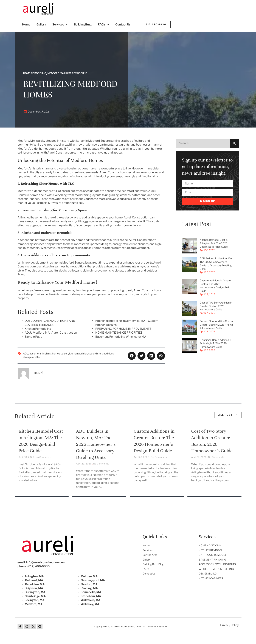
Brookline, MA (35, 584)
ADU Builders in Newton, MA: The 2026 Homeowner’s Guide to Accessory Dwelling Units (96, 444)
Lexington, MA (35, 600)
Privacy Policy (229, 625)
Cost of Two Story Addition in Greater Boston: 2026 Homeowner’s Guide (216, 306)
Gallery (41, 24)
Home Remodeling (35, 73)
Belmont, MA (34, 580)
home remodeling (69, 294)
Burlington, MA (35, 592)
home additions (76, 266)
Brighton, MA (34, 588)
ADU (26, 353)
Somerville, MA (91, 592)
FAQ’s (103, 24)
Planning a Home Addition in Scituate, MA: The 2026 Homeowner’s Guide (216, 343)
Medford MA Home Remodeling (67, 73)
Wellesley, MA (90, 604)
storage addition (32, 357)
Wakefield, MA (90, 600)
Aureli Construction (112, 172)
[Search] (234, 143)
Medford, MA (34, 604)
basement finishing (40, 353)
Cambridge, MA (35, 596)
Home (26, 24)
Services (60, 24)
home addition (60, 353)
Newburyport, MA (93, 580)
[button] (132, 356)
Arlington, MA (34, 576)
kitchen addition (78, 353)
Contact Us (123, 24)
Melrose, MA (89, 576)
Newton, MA (89, 584)
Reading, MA (89, 588)
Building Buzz (83, 24)
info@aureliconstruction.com (46, 562)
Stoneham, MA (91, 596)
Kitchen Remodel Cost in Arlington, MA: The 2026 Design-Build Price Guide (214, 243)
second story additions (101, 353)
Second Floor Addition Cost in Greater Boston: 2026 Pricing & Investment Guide (216, 325)
